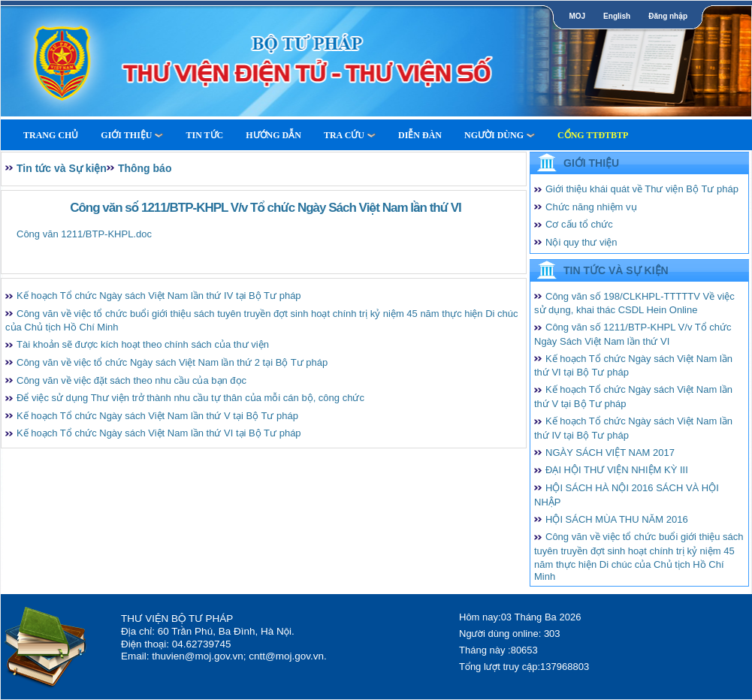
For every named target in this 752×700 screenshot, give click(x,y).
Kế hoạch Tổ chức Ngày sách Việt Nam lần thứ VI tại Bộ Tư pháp (159, 433)
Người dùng (500, 135)
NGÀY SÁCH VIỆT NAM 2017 (610, 453)
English (617, 16)
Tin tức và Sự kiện (62, 168)
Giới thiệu (132, 135)
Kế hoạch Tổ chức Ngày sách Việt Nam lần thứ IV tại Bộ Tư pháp (159, 296)
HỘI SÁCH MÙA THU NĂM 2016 (617, 519)
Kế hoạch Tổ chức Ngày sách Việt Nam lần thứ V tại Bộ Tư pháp (157, 416)
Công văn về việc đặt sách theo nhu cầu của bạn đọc (131, 380)
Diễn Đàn (420, 135)
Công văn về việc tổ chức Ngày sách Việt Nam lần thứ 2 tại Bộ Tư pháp (172, 362)
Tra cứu (350, 135)
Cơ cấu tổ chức (579, 224)
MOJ (577, 16)
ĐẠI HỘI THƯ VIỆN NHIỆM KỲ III (617, 470)
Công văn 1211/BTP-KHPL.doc (84, 234)
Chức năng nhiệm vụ (591, 207)
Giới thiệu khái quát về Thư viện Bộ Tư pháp (642, 189)
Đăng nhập (668, 16)
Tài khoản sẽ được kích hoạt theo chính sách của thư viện (143, 344)
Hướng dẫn (273, 135)
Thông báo (145, 168)
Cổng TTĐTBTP (593, 135)
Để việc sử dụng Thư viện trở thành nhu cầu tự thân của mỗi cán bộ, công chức (190, 398)
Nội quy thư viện (581, 242)
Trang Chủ (51, 135)
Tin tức (204, 135)
